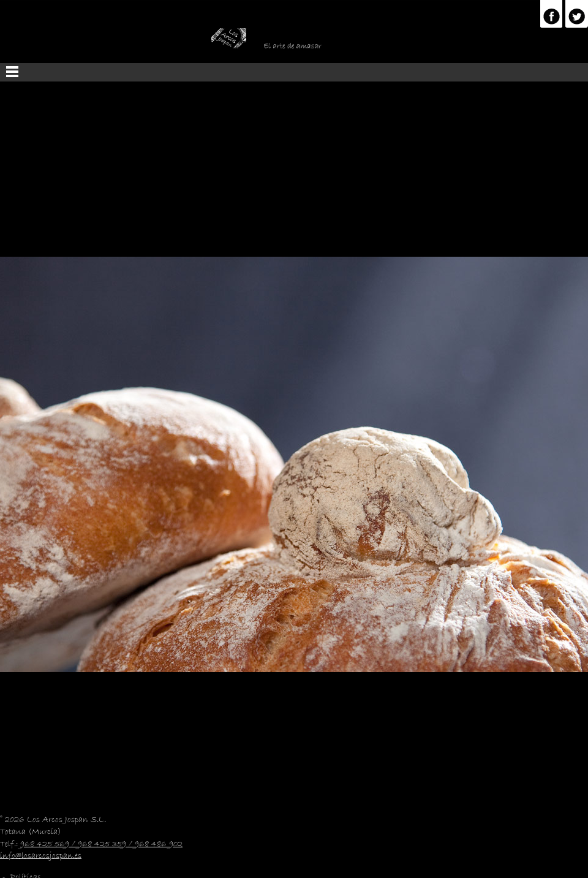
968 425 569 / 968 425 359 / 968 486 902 (101, 844)
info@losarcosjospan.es (41, 856)
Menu (294, 72)
